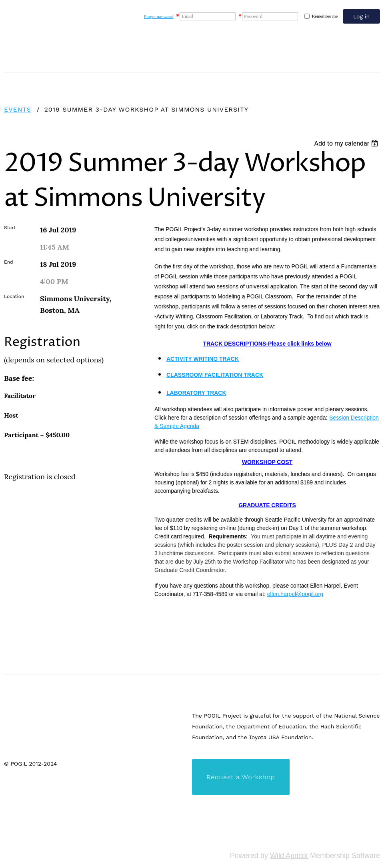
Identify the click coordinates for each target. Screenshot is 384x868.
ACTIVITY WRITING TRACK (203, 359)
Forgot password (159, 16)
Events (18, 109)
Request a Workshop (241, 777)
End (9, 262)
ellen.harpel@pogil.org (295, 594)
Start (10, 228)
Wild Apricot (289, 856)
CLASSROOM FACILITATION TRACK (215, 375)
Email (187, 16)
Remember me (325, 16)
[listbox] (347, 143)
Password (253, 16)
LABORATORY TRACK (196, 393)
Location (14, 296)
